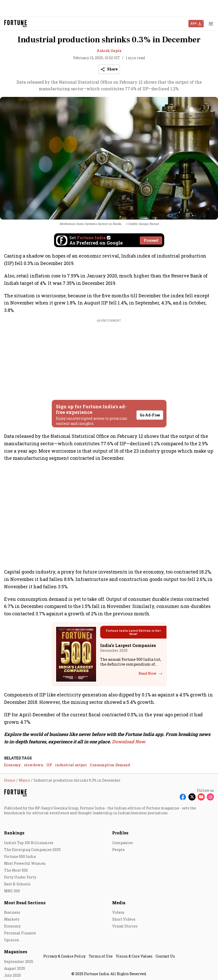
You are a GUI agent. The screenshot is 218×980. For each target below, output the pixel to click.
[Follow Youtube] (201, 797)
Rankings (14, 833)
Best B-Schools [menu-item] (17, 884)
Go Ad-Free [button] (150, 415)
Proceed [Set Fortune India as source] (151, 240)
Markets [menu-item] (12, 919)
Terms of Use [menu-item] (101, 956)
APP (194, 23)
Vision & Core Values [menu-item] (134, 956)
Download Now (129, 742)
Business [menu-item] (12, 912)
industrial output (71, 765)
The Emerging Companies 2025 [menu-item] (32, 850)
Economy (12, 765)
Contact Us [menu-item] (165, 956)
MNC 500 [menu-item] (12, 891)
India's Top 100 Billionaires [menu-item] (29, 843)
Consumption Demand (110, 765)
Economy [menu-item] (12, 926)
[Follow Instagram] (210, 797)
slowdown (34, 765)
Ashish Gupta (109, 51)
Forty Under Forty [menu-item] (20, 877)
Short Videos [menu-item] (124, 919)
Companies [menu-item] (123, 843)
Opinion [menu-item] (12, 940)
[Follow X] (192, 797)
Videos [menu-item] (118, 912)
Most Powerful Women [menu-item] (25, 863)
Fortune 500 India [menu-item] (20, 856)
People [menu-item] (118, 850)
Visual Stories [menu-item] (125, 926)
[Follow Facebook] (183, 797)
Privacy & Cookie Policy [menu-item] (65, 956)
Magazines (16, 952)
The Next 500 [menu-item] (16, 870)
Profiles (120, 833)
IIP (49, 765)
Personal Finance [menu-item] (20, 933)
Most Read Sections (25, 903)
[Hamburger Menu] (211, 24)
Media (119, 903)
